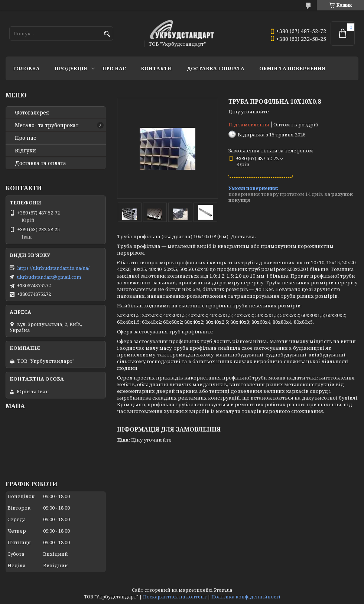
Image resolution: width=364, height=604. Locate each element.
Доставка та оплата (40, 163)
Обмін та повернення (292, 68)
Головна (26, 68)
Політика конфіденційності (246, 597)
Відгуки (25, 151)
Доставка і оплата (216, 68)
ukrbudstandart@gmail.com (49, 277)
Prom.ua (223, 590)
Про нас (114, 68)
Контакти (156, 68)
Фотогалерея (32, 113)
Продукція (71, 68)
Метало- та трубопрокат (47, 125)
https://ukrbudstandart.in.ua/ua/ (53, 268)
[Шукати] (107, 34)
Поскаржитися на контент (175, 597)
